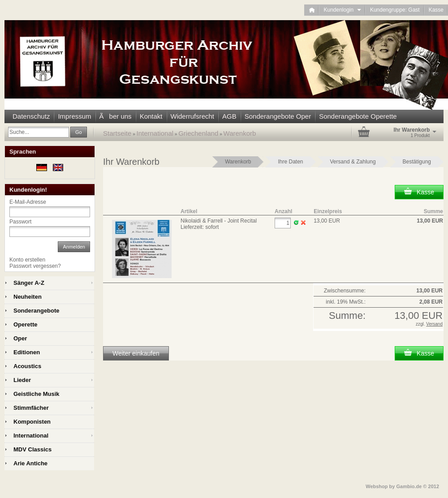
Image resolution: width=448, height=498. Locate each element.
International (155, 133)
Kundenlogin (342, 10)
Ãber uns (116, 116)
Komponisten (32, 422)
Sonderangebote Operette (358, 116)
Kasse (436, 10)
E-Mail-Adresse (28, 202)
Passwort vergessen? (35, 266)
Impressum (74, 116)
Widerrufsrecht (193, 116)
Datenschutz (31, 116)
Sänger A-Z (29, 283)
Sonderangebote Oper (278, 116)
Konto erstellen (27, 260)
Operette (25, 324)
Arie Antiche (30, 463)
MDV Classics (32, 449)
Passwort (20, 222)
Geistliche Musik (37, 394)
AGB (229, 116)
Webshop (377, 486)
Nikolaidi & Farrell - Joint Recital (219, 221)
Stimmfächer (31, 408)
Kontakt (151, 116)
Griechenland (198, 133)
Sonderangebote (37, 311)
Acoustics (27, 366)
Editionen (27, 352)
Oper (20, 338)
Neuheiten (28, 297)
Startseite (117, 133)
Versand (434, 324)
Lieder (22, 380)
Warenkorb (240, 133)
